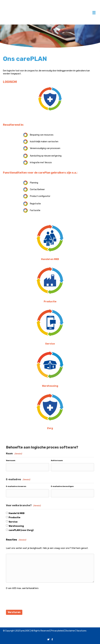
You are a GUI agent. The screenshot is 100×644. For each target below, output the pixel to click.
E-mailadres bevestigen (62, 486)
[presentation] (29, 600)
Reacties (16, 539)
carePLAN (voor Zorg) (21, 530)
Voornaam (11, 460)
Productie (15, 517)
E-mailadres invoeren (16, 486)
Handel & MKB (17, 513)
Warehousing (16, 525)
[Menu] (94, 13)
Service (13, 521)
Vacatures (81, 630)
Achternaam (57, 460)
